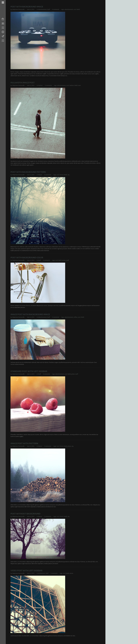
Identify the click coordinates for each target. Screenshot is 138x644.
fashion (72, 85)
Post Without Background (25, 514)
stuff (68, 260)
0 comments (56, 9)
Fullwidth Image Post (23, 83)
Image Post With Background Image (30, 314)
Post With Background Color (27, 258)
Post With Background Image (27, 7)
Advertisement (42, 9)
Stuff (49, 9)
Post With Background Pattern (28, 172)
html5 (78, 9)
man (79, 85)
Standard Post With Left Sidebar (29, 371)
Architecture (42, 573)
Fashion (40, 85)
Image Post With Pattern (24, 443)
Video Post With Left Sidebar (26, 571)
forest (61, 175)
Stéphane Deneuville (18, 9)
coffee (75, 317)
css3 (75, 9)
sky (69, 175)
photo (64, 260)
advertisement (69, 9)
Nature (40, 175)
